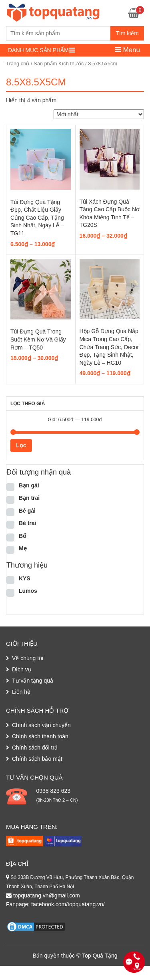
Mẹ (23, 548)
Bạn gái (29, 485)
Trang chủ (18, 64)
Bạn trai (29, 498)
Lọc (21, 445)
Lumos (28, 591)
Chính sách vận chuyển (41, 725)
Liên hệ (21, 692)
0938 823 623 (53, 791)
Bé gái (27, 511)
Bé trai (28, 523)
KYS (25, 578)
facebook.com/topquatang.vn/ (68, 904)
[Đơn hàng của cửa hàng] (99, 114)
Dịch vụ (22, 669)
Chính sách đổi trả (35, 748)
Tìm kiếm (127, 33)
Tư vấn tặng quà (33, 681)
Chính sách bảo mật (37, 759)
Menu (128, 50)
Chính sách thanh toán (40, 736)
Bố (22, 536)
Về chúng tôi (28, 658)
